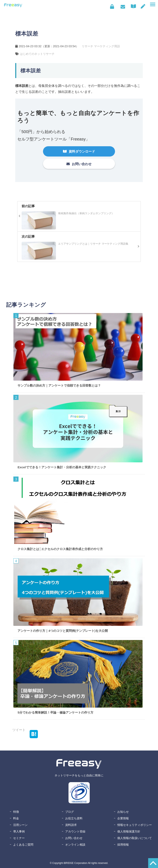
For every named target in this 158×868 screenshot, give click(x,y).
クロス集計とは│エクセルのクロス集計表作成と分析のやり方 (60, 549)
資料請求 (71, 825)
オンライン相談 (75, 845)
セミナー (19, 838)
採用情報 (123, 845)
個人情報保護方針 (129, 831)
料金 (16, 818)
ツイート (19, 730)
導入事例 (19, 831)
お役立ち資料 (74, 818)
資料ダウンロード (134, 6)
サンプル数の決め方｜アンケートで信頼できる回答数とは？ (59, 385)
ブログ (70, 812)
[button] (153, 5)
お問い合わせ (123, 7)
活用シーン (20, 825)
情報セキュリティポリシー (135, 825)
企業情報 (123, 818)
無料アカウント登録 (143, 6)
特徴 (16, 812)
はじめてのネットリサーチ (37, 54)
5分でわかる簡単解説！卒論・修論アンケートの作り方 (55, 712)
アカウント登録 (75, 831)
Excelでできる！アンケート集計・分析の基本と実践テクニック (62, 467)
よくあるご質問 (23, 845)
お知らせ (123, 812)
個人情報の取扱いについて (135, 838)
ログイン (112, 7)
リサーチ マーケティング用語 (101, 46)
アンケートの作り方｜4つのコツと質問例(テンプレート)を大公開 (63, 631)
